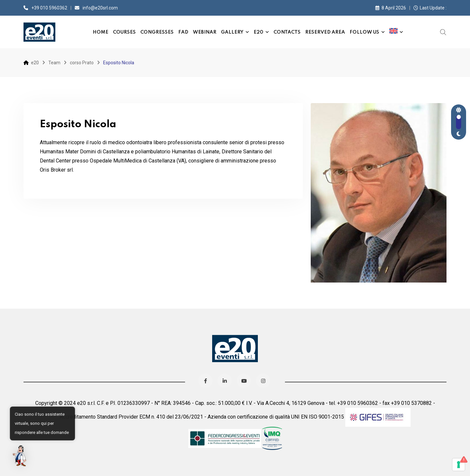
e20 (258, 32)
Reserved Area (325, 32)
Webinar (205, 32)
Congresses (157, 32)
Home (101, 32)
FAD (183, 32)
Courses (124, 32)
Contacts (287, 32)
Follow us (364, 32)
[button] (20, 456)
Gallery (232, 32)
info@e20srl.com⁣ (100, 8)
